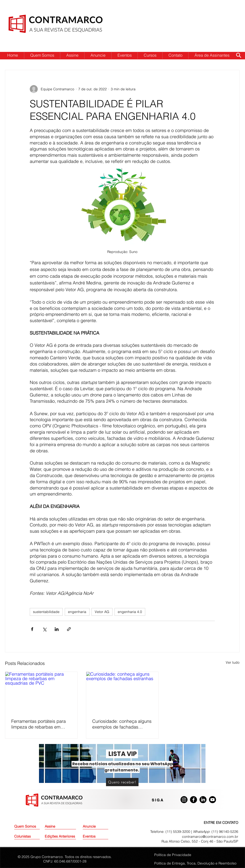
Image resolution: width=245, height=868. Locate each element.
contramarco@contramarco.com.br (210, 837)
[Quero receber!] (122, 782)
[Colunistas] (27, 837)
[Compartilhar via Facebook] (32, 629)
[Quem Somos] (32, 827)
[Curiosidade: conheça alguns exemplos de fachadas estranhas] (122, 692)
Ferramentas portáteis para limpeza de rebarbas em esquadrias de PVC (38, 724)
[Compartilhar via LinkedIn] (57, 629)
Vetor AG (102, 612)
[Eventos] (95, 837)
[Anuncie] (95, 827)
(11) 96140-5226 (225, 832)
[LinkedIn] (203, 800)
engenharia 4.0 (130, 612)
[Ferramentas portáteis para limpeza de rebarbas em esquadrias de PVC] (41, 692)
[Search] (238, 55)
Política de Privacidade (173, 855)
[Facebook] (193, 800)
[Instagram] (184, 800)
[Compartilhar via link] (69, 629)
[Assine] (57, 827)
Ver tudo (233, 662)
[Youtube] (212, 800)
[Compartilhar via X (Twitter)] (44, 629)
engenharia (77, 612)
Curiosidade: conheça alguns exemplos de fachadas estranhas (122, 724)
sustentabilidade (46, 612)
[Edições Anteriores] (60, 837)
